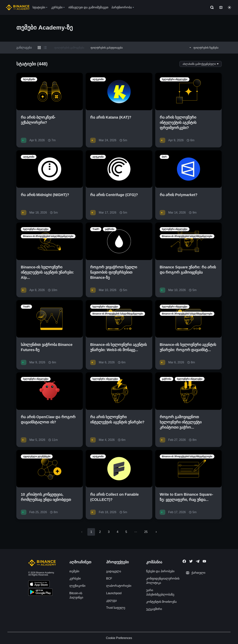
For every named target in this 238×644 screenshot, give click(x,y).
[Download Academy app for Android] (40, 593)
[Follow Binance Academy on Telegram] (198, 561)
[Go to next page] (156, 532)
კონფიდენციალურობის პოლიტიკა (163, 581)
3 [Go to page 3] (109, 532)
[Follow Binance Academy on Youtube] (204, 561)
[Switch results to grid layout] (39, 48)
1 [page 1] (91, 532)
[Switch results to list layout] (45, 48)
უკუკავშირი (154, 609)
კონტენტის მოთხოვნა (161, 602)
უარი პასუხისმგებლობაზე (160, 592)
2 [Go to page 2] (100, 532)
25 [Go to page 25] (146, 532)
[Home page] (18, 7)
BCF (109, 578)
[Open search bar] (211, 7)
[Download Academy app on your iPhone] (39, 585)
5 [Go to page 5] (126, 532)
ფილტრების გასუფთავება (107, 48)
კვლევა (111, 600)
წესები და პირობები (160, 571)
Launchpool (114, 593)
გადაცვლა (114, 571)
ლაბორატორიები (119, 586)
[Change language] (221, 7)
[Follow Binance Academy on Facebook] (184, 561)
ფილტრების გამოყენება (69, 48)
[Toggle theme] (229, 7)
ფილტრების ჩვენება (203, 48)
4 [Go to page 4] (117, 532)
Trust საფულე (116, 608)
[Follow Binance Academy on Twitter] (191, 561)
